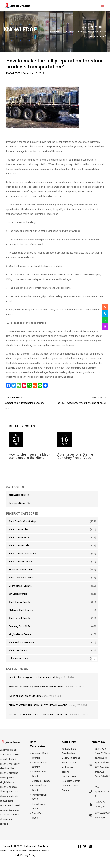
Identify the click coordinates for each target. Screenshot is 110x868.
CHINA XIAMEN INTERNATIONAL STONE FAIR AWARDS (38, 710)
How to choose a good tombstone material (32, 682)
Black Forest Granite (19, 623)
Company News (17, 508)
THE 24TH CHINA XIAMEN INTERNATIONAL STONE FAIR (38, 719)
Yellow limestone (71, 763)
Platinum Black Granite (21, 615)
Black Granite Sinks (19, 542)
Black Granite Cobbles (20, 566)
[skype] (105, 313)
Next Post (81, 406)
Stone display (69, 767)
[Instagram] (90, 851)
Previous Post (29, 408)
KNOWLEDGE (16, 500)
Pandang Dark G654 (19, 631)
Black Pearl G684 (18, 655)
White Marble (69, 753)
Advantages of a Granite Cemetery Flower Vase (75, 461)
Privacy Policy (28, 860)
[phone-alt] (105, 307)
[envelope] (105, 327)
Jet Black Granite (18, 599)
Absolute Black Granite (21, 574)
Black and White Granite (21, 647)
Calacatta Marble (71, 786)
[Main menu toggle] (103, 8)
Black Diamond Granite (21, 582)
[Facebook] (79, 851)
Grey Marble (68, 758)
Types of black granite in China (25, 701)
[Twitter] (85, 851)
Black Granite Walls (19, 550)
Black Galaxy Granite (19, 607)
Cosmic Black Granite (20, 590)
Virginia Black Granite (20, 639)
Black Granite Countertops (23, 526)
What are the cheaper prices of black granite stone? (36, 691)
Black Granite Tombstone (22, 558)
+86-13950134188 (102, 797)
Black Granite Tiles (18, 534)
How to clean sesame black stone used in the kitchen (30, 461)
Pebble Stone (69, 781)
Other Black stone (18, 663)
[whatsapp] (105, 320)
